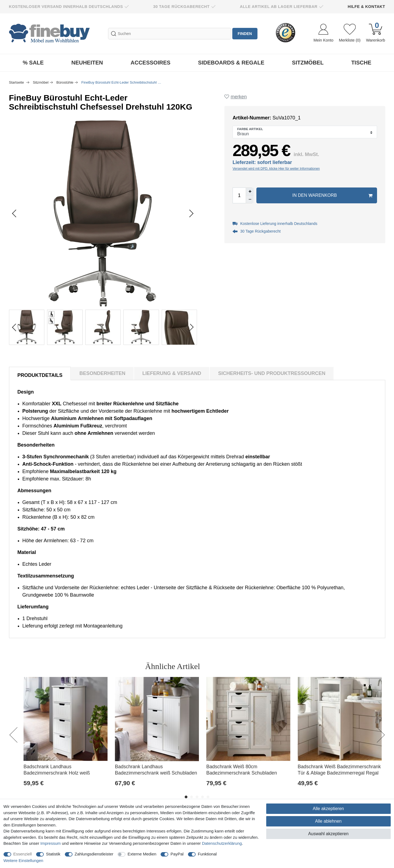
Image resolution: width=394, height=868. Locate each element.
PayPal (177, 854)
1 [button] (186, 797)
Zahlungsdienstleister (94, 854)
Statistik (53, 854)
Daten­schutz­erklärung (222, 843)
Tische (361, 63)
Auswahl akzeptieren (328, 834)
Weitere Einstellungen (24, 860)
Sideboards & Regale (231, 63)
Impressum (51, 843)
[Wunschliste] (350, 34)
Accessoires (150, 63)
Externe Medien (142, 854)
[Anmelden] (324, 34)
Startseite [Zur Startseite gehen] (17, 82)
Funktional (207, 854)
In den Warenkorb (332, 195)
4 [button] (202, 797)
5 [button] (208, 797)
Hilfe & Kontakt (367, 7)
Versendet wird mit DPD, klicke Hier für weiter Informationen (276, 169)
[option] (66, 738)
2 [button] (192, 797)
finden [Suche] (245, 34)
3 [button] (197, 797)
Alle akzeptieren (328, 809)
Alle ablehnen (328, 821)
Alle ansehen (361, 666)
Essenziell (23, 854)
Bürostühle (65, 82)
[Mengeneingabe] (239, 195)
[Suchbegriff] (170, 34)
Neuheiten (87, 63)
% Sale (33, 63)
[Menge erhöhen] (250, 192)
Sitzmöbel (308, 63)
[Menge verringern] (250, 199)
